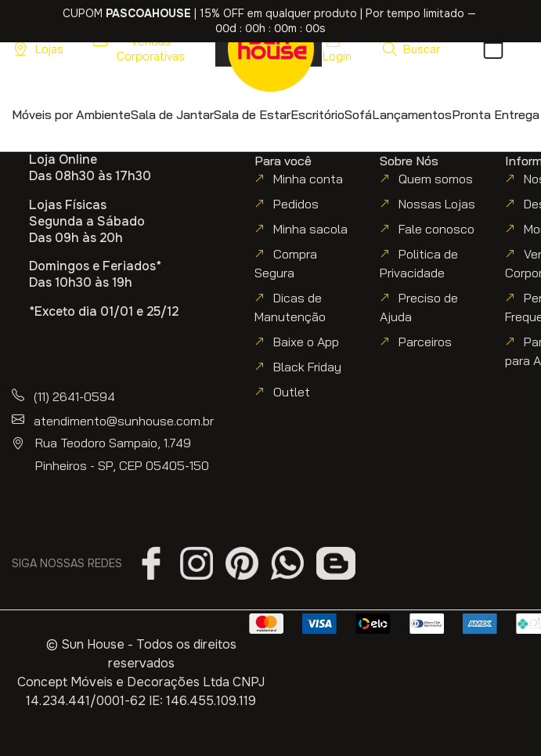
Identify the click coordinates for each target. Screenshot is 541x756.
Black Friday (307, 367)
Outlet (292, 392)
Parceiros (425, 342)
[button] (411, 49)
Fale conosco (436, 229)
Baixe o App (306, 342)
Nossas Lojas (437, 204)
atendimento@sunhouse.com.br (124, 421)
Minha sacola (310, 229)
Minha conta (308, 179)
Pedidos (296, 204)
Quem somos (436, 179)
